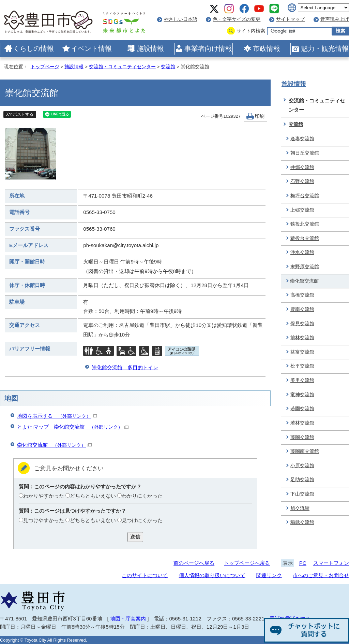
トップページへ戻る (247, 563)
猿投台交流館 (305, 238)
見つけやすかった (44, 520)
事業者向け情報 (208, 48)
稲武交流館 (302, 522)
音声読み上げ (335, 19)
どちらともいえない (93, 496)
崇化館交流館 (54, 445)
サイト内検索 (251, 31)
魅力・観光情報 (325, 48)
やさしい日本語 (181, 19)
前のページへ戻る (194, 563)
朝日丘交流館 (305, 153)
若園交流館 (302, 409)
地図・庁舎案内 (128, 619)
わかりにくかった (142, 496)
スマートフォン (331, 563)
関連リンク (269, 575)
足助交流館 (302, 480)
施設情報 (150, 48)
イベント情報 (91, 48)
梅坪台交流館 (305, 196)
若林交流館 (302, 423)
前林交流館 (302, 338)
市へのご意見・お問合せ (321, 575)
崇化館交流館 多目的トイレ (125, 367)
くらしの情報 (33, 48)
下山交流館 (302, 494)
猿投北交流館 (305, 224)
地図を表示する (57, 416)
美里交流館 (302, 380)
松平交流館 (302, 366)
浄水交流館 (302, 252)
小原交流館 (302, 466)
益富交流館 (302, 352)
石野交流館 (302, 181)
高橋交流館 (302, 295)
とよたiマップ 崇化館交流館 (73, 427)
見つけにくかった (142, 520)
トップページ (45, 67)
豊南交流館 (302, 309)
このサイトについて (145, 575)
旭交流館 (300, 508)
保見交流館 (302, 324)
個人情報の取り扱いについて (212, 575)
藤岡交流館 (302, 437)
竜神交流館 (302, 395)
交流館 (168, 67)
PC (303, 563)
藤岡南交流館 (305, 451)
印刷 (260, 116)
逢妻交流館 (302, 139)
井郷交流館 (302, 167)
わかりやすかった (44, 496)
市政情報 (267, 48)
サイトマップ (290, 19)
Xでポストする (20, 114)
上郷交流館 (302, 210)
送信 (135, 537)
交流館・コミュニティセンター (122, 67)
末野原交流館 (305, 267)
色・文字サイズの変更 (237, 19)
